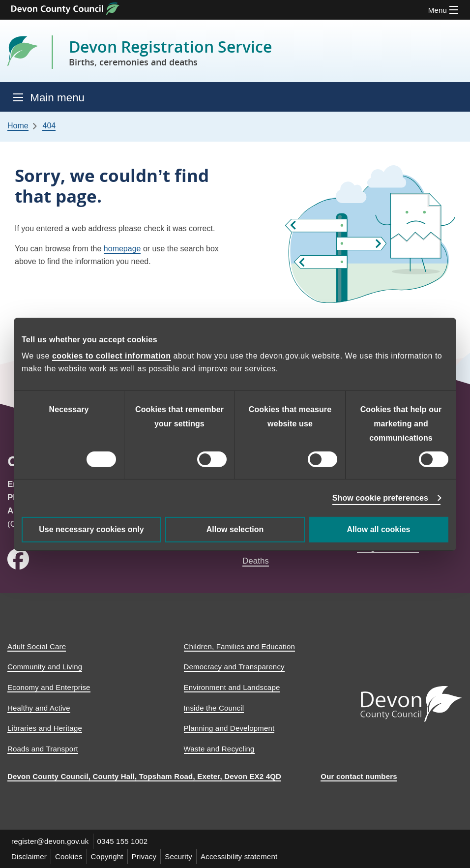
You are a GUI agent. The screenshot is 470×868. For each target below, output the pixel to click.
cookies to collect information (112, 356)
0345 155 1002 (123, 841)
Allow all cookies (379, 529)
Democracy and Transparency (234, 667)
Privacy (144, 856)
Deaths (256, 561)
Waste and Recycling (219, 749)
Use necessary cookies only (91, 529)
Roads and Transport (43, 749)
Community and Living (45, 667)
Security (178, 856)
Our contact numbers (359, 776)
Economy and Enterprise (49, 687)
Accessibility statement (239, 856)
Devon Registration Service (170, 52)
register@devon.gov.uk (50, 841)
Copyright (107, 856)
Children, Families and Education (240, 646)
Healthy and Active (39, 708)
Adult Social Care (37, 646)
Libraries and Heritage (45, 728)
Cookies (69, 856)
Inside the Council (214, 708)
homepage (122, 249)
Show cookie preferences (380, 498)
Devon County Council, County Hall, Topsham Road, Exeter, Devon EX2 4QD (144, 776)
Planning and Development (229, 728)
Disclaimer (29, 856)
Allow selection (235, 529)
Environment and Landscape (232, 687)
